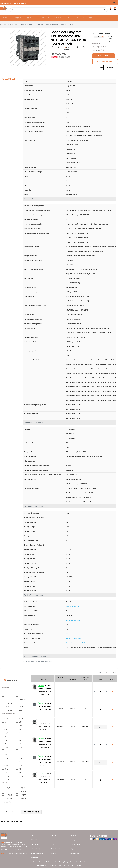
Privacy (73, 839)
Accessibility (75, 862)
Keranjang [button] (103, 56)
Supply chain (75, 853)
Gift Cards (34, 839)
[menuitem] (5, 18)
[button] (98, 18)
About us (54, 835)
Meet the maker (56, 848)
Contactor (8, 24)
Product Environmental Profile (76, 643)
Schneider (41, 686)
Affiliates (53, 844)
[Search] (59, 669)
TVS (15, 24)
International (35, 857)
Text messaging (75, 844)
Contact (53, 853)
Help (32, 835)
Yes (67, 634)
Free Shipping (35, 848)
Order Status (35, 844)
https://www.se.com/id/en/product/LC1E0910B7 (39, 661)
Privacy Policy (64, 862)
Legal (72, 848)
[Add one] (103, 37)
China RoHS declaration (74, 638)
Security (73, 835)
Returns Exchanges (37, 853)
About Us (29, 862)
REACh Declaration (72, 606)
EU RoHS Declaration (73, 620)
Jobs (52, 839)
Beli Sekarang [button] (105, 62)
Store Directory (87, 862)
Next (114, 672)
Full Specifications (31, 812)
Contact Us (39, 862)
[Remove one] (95, 37)
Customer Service (51, 862)
